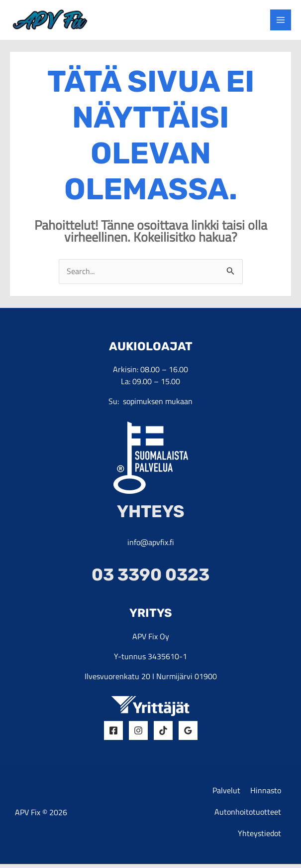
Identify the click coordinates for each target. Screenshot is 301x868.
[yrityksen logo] (54, 20)
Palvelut (226, 793)
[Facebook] (113, 733)
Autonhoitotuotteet (248, 815)
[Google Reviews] (188, 733)
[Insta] (138, 733)
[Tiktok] (163, 733)
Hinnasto (266, 793)
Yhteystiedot (259, 837)
